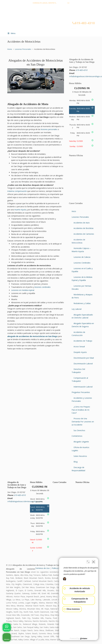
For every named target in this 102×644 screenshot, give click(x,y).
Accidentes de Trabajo (83, 341)
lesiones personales (49, 129)
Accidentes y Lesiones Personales (82, 399)
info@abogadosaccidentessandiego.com (51, 7)
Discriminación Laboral (83, 364)
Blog (76, 462)
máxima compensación (17, 191)
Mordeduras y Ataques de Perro (82, 296)
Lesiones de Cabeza (82, 257)
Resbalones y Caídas (82, 303)
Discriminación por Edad (84, 358)
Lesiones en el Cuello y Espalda (82, 270)
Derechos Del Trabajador (78, 371)
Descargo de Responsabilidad (78, 469)
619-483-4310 (62, 3)
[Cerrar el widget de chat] (94, 561)
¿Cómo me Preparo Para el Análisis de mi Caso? (81, 410)
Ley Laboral (77, 309)
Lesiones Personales (23, 49)
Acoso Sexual (79, 346)
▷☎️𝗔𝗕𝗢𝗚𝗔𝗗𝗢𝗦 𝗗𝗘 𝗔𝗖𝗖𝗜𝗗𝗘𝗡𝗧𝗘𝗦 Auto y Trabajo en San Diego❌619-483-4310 (54, 20)
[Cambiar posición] (88, 561)
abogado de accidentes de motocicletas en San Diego (32, 336)
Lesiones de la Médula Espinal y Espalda (82, 279)
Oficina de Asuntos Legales (80, 449)
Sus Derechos (79, 430)
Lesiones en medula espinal (23, 290)
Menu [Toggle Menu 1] (11, 33)
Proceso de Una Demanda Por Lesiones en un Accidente (83, 422)
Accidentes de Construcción (78, 334)
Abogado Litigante (81, 442)
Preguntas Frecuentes (81, 392)
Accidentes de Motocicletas (78, 241)
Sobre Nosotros (80, 456)
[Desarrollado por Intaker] (80, 639)
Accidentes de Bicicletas (84, 228)
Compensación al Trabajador (80, 379)
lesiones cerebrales (43, 287)
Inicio (74, 211)
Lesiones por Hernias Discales (81, 287)
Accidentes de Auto (82, 223)
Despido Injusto (80, 352)
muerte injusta (20, 210)
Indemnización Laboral (83, 387)
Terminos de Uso (42, 568)
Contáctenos (77, 436)
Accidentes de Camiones (84, 234)
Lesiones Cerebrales (82, 263)
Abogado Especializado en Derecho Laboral (82, 316)
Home (10, 49)
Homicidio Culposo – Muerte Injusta (81, 250)
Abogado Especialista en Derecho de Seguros (83, 325)
